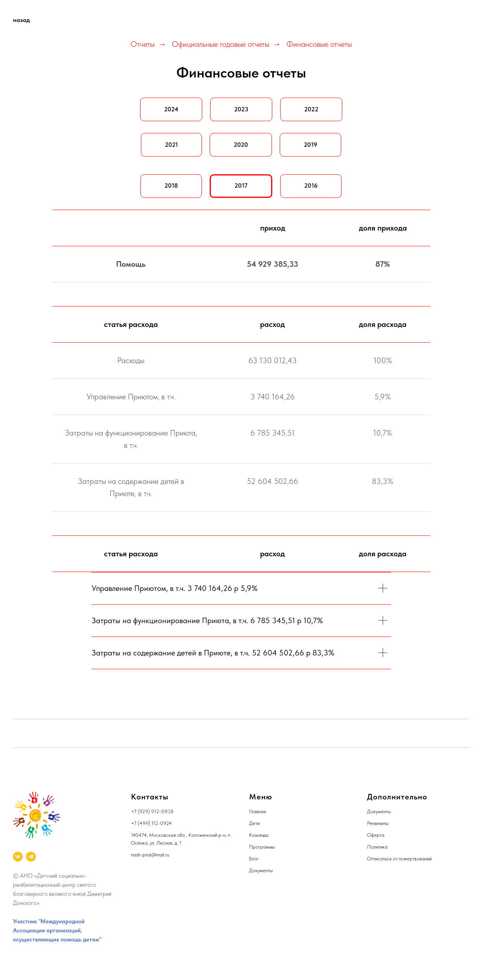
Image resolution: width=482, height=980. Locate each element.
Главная (258, 811)
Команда (259, 835)
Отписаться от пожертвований (399, 859)
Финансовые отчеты (319, 44)
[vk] (18, 857)
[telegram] (31, 857)
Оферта (376, 835)
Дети (254, 823)
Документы (261, 870)
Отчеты (143, 44)
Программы (262, 847)
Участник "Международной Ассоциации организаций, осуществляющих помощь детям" (57, 931)
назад (21, 20)
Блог (254, 859)
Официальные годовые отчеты (221, 44)
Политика (377, 847)
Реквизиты (378, 823)
